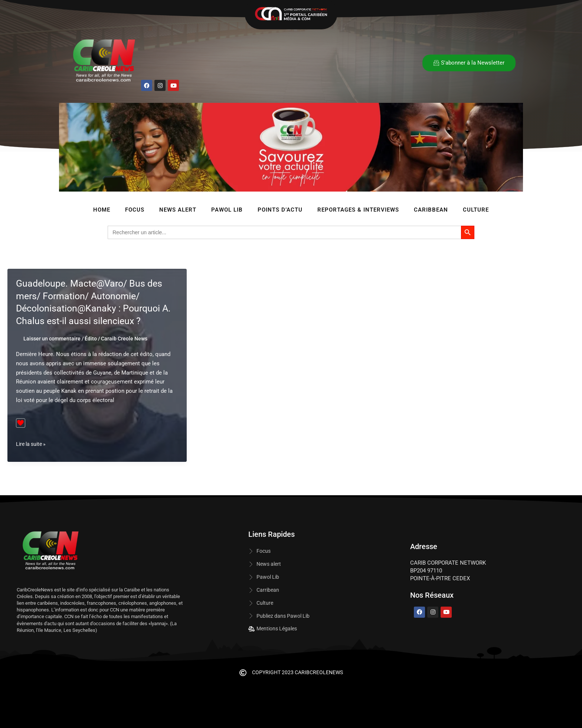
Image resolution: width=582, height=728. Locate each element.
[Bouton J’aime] (21, 423)
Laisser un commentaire (52, 339)
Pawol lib (227, 210)
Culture (476, 210)
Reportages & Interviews (358, 210)
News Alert (178, 210)
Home (102, 210)
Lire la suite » (32, 444)
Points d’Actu (280, 210)
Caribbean (431, 210)
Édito (91, 339)
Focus (135, 210)
